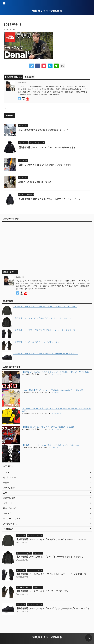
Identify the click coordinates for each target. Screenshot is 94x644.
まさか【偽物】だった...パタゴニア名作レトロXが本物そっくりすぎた (53, 390)
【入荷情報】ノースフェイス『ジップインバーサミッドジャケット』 (50, 557)
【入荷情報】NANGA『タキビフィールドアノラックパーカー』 (49, 199)
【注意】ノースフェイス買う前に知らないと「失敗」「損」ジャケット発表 (55, 372)
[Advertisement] (46, 247)
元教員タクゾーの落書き (47, 11)
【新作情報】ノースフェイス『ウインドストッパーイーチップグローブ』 (52, 574)
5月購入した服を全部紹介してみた (35, 182)
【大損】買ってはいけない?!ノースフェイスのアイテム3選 (48, 427)
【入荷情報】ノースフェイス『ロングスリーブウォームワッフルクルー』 (52, 539)
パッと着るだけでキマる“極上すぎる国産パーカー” (43, 130)
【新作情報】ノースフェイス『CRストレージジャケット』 (47, 148)
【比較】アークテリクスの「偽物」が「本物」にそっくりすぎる (51, 445)
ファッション (56, 374)
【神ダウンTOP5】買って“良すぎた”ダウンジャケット (45, 165)
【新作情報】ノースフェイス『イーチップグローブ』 (42, 591)
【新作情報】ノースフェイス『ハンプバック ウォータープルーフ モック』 (53, 609)
